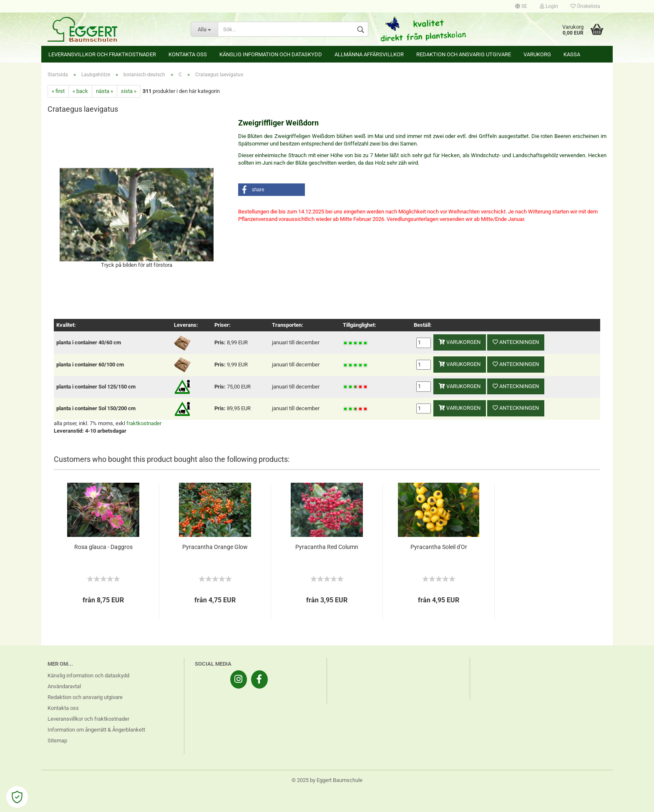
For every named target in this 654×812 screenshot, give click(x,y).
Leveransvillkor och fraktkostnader (102, 54)
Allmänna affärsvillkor (369, 54)
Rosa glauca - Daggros (103, 547)
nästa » (104, 91)
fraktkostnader (144, 423)
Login (549, 6)
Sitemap (57, 741)
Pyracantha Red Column (327, 547)
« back (80, 91)
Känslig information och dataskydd (271, 54)
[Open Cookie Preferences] (17, 797)
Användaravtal (64, 686)
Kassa (572, 54)
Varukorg (537, 54)
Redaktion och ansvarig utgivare (464, 54)
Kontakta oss (188, 54)
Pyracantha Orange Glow (215, 547)
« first (58, 91)
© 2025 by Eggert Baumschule (327, 780)
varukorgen (460, 342)
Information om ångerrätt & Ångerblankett (96, 730)
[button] (272, 190)
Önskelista (585, 6)
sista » (129, 91)
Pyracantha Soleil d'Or (439, 547)
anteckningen (516, 342)
